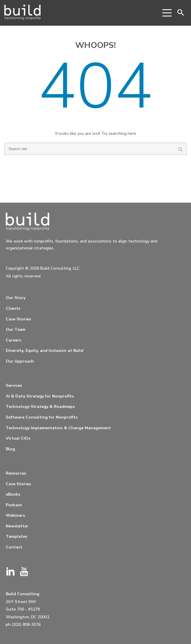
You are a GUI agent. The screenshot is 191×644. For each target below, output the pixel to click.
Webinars (15, 515)
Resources (16, 473)
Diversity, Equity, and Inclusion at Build (45, 351)
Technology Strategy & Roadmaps (40, 407)
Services (14, 386)
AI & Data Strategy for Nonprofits (40, 396)
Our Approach (20, 361)
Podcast (14, 505)
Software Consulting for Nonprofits (42, 417)
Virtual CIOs (18, 438)
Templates (16, 536)
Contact (14, 547)
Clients (13, 308)
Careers (13, 340)
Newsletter (17, 526)
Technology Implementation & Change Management (58, 428)
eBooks (13, 494)
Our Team (16, 330)
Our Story (16, 298)
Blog (10, 449)
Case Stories (18, 319)
